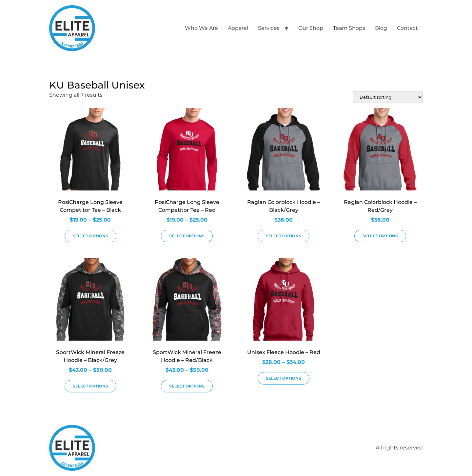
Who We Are (201, 28)
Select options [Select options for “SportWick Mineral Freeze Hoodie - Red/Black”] (187, 386)
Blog (381, 28)
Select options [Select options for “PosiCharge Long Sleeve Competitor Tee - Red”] (187, 236)
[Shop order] (388, 97)
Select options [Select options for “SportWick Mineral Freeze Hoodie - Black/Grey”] (90, 386)
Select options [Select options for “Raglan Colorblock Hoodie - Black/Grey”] (284, 236)
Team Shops (349, 28)
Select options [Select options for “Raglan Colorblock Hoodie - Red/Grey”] (380, 236)
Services (269, 28)
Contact (407, 28)
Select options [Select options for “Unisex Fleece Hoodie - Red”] (284, 378)
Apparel (238, 28)
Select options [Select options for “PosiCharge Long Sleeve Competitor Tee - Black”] (90, 236)
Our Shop (311, 28)
